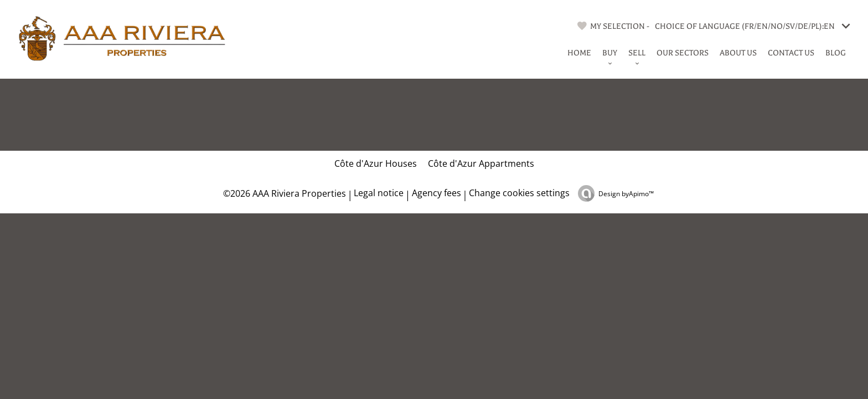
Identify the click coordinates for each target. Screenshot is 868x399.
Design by (626, 194)
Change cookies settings (519, 193)
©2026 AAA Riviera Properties (283, 193)
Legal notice (379, 193)
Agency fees (436, 193)
